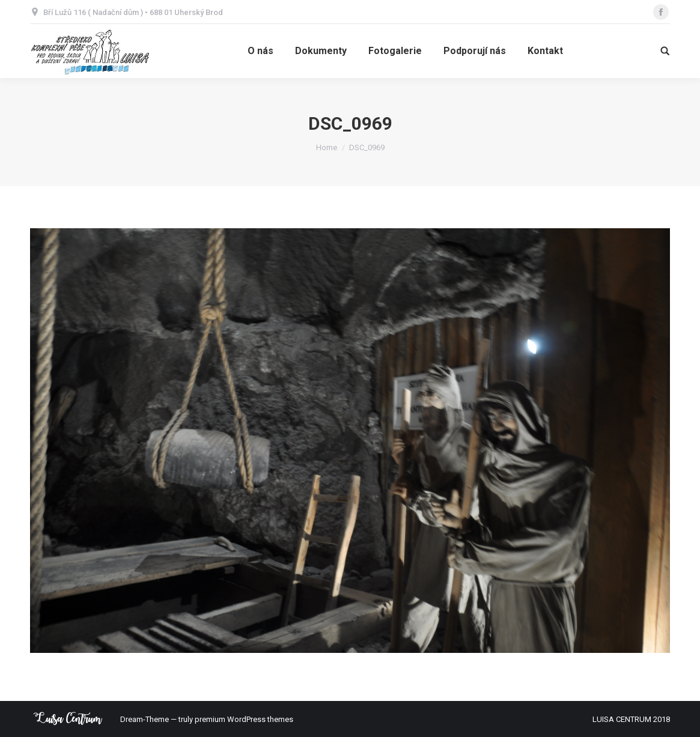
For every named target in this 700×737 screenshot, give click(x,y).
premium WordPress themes (244, 719)
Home (327, 147)
